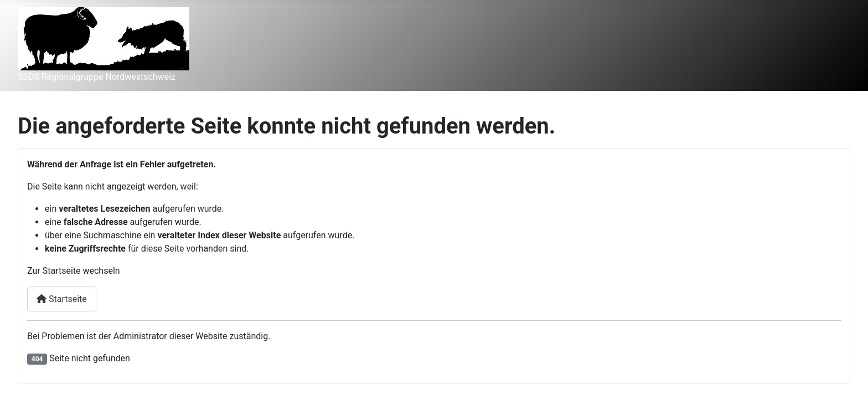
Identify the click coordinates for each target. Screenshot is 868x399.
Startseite (62, 299)
